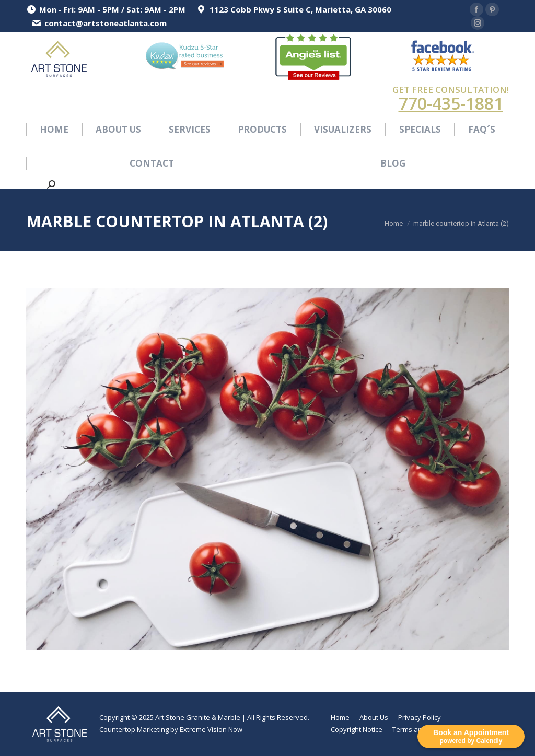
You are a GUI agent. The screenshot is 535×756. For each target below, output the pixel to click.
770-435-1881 (451, 103)
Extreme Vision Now (211, 729)
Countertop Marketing (134, 729)
